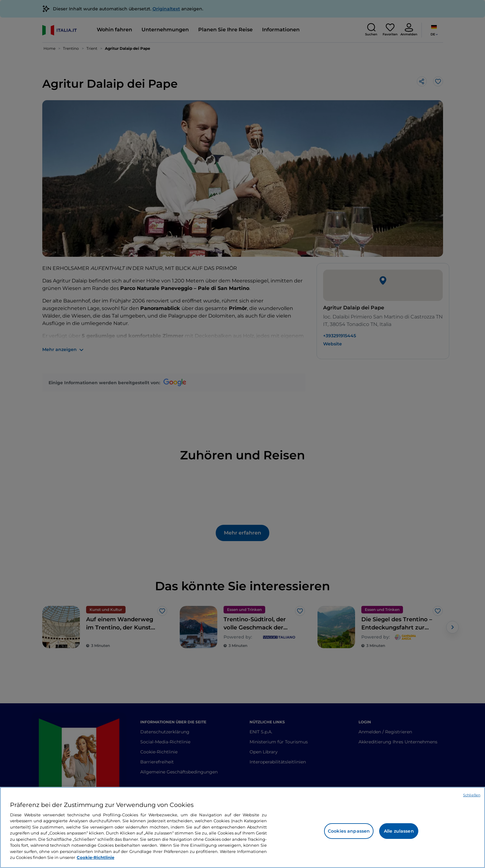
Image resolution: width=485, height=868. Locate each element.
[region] (242, 827)
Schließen (472, 795)
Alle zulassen (399, 831)
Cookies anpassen (349, 831)
